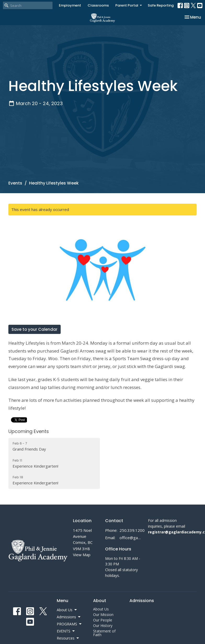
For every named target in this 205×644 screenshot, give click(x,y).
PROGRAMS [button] (70, 624)
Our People (103, 620)
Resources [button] (68, 638)
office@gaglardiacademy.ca (131, 538)
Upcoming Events (29, 431)
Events (15, 183)
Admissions (142, 601)
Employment (70, 5)
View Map (82, 555)
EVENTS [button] (66, 631)
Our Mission (103, 615)
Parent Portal (129, 5)
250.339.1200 (132, 530)
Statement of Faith (104, 633)
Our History (103, 626)
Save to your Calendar (35, 329)
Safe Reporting (161, 5)
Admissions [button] (69, 617)
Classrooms (98, 5)
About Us (101, 609)
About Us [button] (67, 610)
